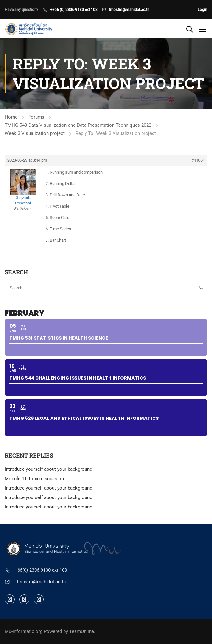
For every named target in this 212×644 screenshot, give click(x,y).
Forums (36, 117)
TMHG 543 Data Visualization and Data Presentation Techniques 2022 (78, 125)
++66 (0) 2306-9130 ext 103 (74, 10)
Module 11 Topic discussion (34, 479)
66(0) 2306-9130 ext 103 (42, 570)
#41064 (198, 160)
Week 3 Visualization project (35, 133)
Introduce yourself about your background (48, 469)
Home (11, 117)
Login (203, 10)
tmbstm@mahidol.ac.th (129, 10)
